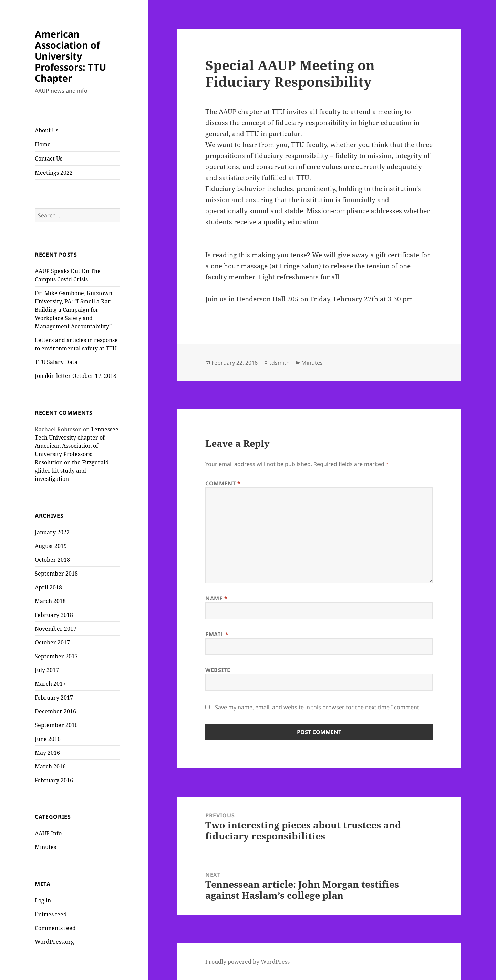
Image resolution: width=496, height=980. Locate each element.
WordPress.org (54, 942)
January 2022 (52, 532)
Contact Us (49, 158)
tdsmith (280, 363)
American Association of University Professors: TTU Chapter (70, 56)
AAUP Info (48, 833)
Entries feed (51, 914)
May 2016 (47, 753)
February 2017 (54, 698)
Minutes (45, 847)
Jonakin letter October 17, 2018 (76, 376)
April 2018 (48, 587)
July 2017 (47, 670)
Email (217, 634)
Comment (223, 483)
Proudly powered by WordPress (247, 962)
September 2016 (56, 725)
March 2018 (50, 601)
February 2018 (54, 615)
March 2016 (50, 766)
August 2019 (51, 546)
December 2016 (55, 711)
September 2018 (56, 574)
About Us (46, 130)
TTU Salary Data (56, 362)
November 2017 (56, 629)
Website (218, 670)
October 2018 (52, 560)
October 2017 (52, 642)
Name (216, 598)
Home (43, 144)
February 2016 (54, 780)
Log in (43, 900)
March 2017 (50, 684)
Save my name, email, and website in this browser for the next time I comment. (318, 707)
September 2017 (56, 656)
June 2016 (48, 739)
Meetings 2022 (54, 173)
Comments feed (55, 928)
